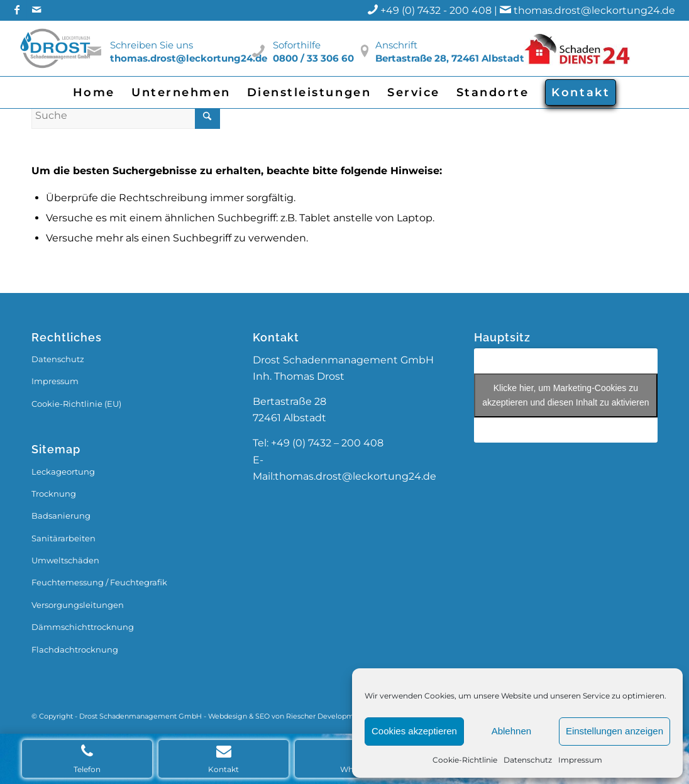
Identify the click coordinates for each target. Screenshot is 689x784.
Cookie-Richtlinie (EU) (76, 404)
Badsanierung (61, 516)
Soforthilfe (297, 45)
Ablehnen (511, 731)
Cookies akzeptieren (414, 731)
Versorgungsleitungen (78, 605)
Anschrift (396, 45)
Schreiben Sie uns (152, 45)
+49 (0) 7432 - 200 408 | (447, 10)
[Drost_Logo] (57, 48)
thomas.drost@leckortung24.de (594, 10)
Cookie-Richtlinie (465, 760)
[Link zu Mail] (36, 9)
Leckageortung (63, 472)
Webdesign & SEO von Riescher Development (287, 716)
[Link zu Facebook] (17, 9)
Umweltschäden (65, 560)
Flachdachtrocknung (75, 649)
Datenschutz (528, 760)
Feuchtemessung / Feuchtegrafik (99, 582)
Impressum (580, 760)
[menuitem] (94, 92)
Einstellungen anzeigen (615, 731)
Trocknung (54, 494)
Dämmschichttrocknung (83, 627)
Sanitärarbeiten (63, 538)
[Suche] (126, 115)
